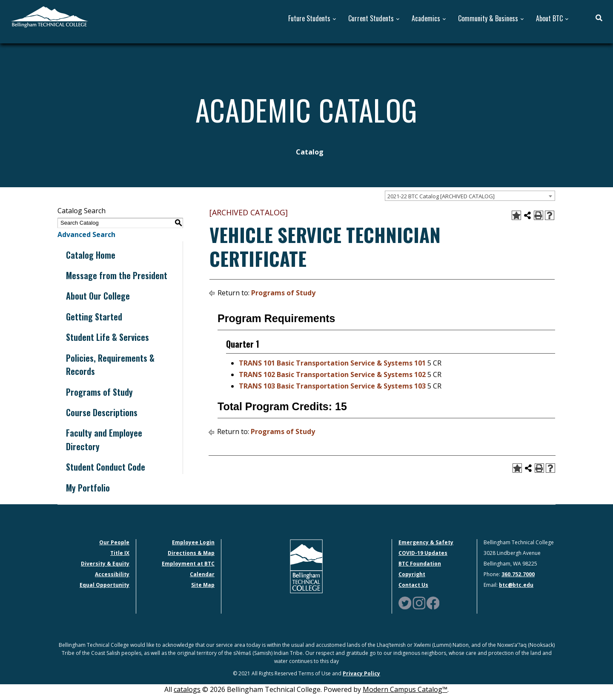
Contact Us (413, 585)
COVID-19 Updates (423, 553)
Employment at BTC (188, 564)
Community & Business (488, 19)
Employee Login (193, 542)
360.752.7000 (518, 574)
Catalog (310, 152)
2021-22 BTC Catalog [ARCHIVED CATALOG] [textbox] (441, 196)
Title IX (120, 553)
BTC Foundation (420, 564)
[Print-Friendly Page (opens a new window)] (539, 215)
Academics (426, 19)
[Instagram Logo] (419, 602)
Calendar (202, 574)
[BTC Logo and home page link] (49, 16)
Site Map (203, 585)
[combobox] (470, 196)
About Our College (98, 296)
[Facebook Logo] (433, 602)
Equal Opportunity (105, 585)
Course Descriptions (102, 412)
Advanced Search (86, 234)
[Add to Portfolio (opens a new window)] (516, 215)
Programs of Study (99, 392)
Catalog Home (91, 255)
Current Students (371, 19)
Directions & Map (191, 553)
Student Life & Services (107, 337)
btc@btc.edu (516, 585)
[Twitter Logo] (405, 602)
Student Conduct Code (106, 467)
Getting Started (94, 317)
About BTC (549, 19)
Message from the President (117, 275)
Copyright (412, 574)
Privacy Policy (361, 673)
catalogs (187, 689)
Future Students (309, 19)
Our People (114, 542)
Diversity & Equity (105, 564)
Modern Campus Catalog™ (405, 689)
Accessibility (112, 574)
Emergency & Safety (426, 542)
